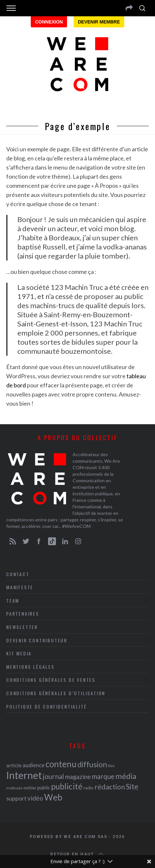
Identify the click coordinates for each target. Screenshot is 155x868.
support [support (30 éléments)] (16, 798)
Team (13, 600)
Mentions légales (30, 667)
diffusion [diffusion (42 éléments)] (92, 764)
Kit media (19, 653)
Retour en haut (77, 854)
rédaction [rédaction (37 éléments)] (110, 787)
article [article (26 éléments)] (14, 765)
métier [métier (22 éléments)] (30, 788)
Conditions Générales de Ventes (51, 680)
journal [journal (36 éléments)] (53, 776)
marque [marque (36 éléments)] (103, 776)
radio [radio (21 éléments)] (88, 788)
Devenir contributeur (37, 640)
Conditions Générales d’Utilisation (56, 693)
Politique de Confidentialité (46, 706)
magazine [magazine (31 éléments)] (78, 777)
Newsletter (22, 627)
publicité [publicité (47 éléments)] (67, 786)
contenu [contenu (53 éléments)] (61, 764)
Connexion (49, 22)
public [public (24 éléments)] (44, 787)
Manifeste (20, 587)
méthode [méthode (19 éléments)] (14, 788)
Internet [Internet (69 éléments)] (24, 775)
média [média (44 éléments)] (126, 776)
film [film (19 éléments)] (111, 766)
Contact (18, 574)
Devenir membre (99, 22)
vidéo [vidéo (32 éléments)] (35, 798)
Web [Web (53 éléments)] (53, 797)
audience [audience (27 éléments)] (34, 765)
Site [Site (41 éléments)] (132, 787)
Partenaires (23, 614)
